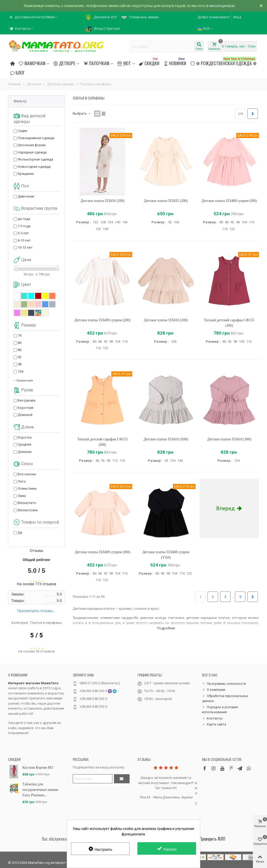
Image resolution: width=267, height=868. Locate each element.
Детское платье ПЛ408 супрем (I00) (229, 201)
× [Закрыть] (261, 6)
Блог (17, 72)
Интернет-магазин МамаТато (33, 683)
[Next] (253, 114)
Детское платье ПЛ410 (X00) (166, 439)
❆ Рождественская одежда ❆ (223, 62)
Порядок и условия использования (220, 709)
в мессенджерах (221, 6)
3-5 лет (23, 233)
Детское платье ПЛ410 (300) (229, 439)
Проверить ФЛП (212, 839)
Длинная (25, 452)
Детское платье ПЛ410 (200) (166, 320)
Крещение (26, 174)
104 (20, 371)
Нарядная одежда (32, 152)
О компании (18, 675)
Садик (23, 131)
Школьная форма (32, 145)
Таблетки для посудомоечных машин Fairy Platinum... (40, 790)
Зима (22, 496)
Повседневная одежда (36, 138)
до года (24, 219)
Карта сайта (214, 724)
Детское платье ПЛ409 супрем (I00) (102, 552)
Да (20, 533)
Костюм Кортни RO (38, 768)
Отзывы (144, 759)
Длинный (25, 415)
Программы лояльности (224, 684)
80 (20, 343)
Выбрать (82, 113)
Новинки (175, 62)
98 (20, 364)
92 (20, 357)
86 (20, 350)
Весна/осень (28, 510)
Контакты (212, 718)
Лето (22, 481)
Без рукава (27, 400)
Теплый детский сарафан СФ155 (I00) (102, 442)
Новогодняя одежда (34, 167)
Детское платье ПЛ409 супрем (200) (102, 320)
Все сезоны (27, 474)
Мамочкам (32, 63)
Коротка (25, 437)
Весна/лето (27, 503)
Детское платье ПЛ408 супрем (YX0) (166, 555)
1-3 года (24, 226)
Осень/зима (27, 488)
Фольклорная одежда (35, 159)
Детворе (64, 63)
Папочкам (96, 63)
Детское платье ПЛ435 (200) (166, 201)
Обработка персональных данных (225, 698)
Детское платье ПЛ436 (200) (102, 201)
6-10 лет (24, 240)
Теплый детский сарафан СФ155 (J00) (229, 323)
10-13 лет (25, 247)
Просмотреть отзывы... (37, 611)
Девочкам (26, 196)
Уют (124, 63)
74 (20, 335)
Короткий (26, 408)
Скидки (149, 62)
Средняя (25, 444)
